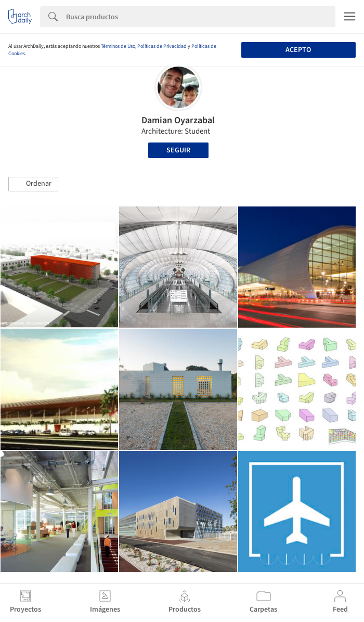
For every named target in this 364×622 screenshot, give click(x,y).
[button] (33, 184)
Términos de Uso (118, 46)
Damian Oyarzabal (178, 120)
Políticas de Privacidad (162, 46)
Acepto (298, 50)
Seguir (178, 150)
